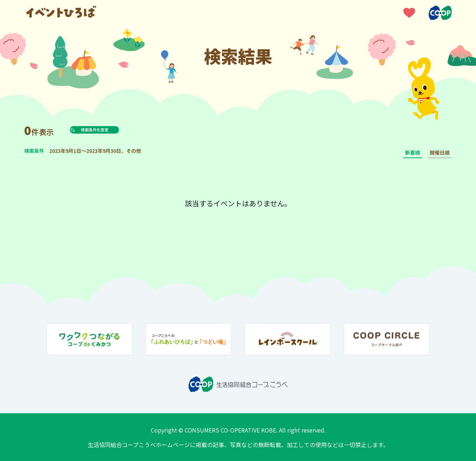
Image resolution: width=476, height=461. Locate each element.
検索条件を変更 (111, 130)
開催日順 (440, 152)
